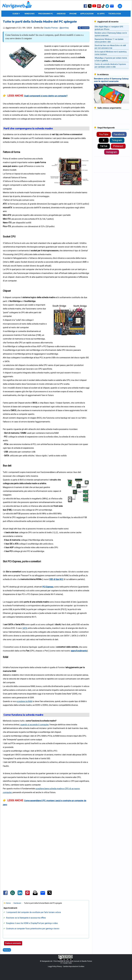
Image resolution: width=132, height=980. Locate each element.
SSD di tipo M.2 (56, 579)
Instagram (112, 152)
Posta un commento (13, 943)
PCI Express (48, 587)
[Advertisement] (46, 831)
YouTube (104, 134)
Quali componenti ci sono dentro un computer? (46, 96)
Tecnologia (115, 14)
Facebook (119, 134)
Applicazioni (87, 14)
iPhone (73, 14)
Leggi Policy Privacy (55, 966)
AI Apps (101, 14)
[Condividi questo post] (84, 28)
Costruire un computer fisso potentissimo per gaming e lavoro (33, 929)
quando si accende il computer (34, 725)
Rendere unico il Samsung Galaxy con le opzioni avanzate (111, 80)
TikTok (104, 146)
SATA (25, 628)
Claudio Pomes (51, 28)
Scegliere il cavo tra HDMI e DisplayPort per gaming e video (32, 923)
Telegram (117, 140)
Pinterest (118, 146)
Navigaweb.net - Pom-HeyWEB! (53, 961)
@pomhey (64, 28)
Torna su (7, 950)
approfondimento (79, 651)
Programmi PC (46, 14)
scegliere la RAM (25, 701)
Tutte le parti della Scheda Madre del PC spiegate (40, 21)
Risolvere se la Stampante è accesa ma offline (26, 918)
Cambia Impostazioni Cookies (74, 966)
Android (61, 14)
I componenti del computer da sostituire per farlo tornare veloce (33, 912)
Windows (30, 14)
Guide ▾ (16, 14)
